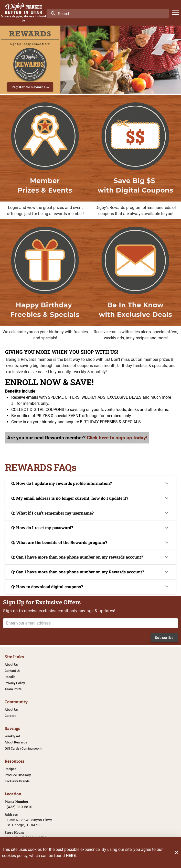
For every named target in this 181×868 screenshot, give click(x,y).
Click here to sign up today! (117, 438)
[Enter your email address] (92, 623)
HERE (71, 856)
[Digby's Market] (23, 9)
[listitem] (11, 665)
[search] (111, 14)
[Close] (176, 853)
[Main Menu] (175, 13)
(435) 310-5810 (20, 807)
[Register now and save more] (30, 60)
